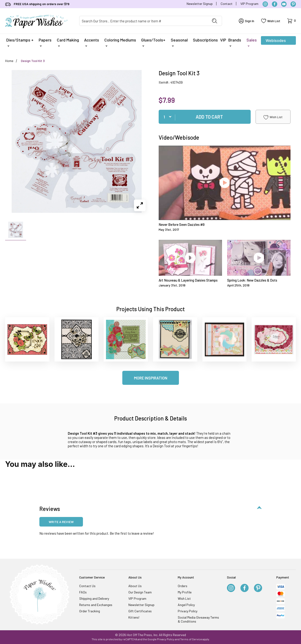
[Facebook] (275, 4)
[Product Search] (143, 21)
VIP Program (249, 4)
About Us (135, 586)
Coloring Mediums (120, 42)
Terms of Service (191, 639)
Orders (183, 586)
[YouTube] (284, 4)
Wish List (273, 117)
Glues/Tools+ (153, 42)
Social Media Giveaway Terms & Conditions (198, 619)
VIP (223, 40)
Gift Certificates (140, 611)
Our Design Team (140, 592)
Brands (235, 42)
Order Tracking (90, 611)
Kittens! (134, 617)
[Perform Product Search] (215, 21)
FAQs (83, 592)
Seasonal (179, 42)
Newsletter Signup (200, 4)
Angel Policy (186, 605)
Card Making (68, 42)
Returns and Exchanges (96, 605)
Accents (92, 42)
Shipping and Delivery (94, 598)
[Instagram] (265, 4)
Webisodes (276, 41)
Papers (45, 42)
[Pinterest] (293, 4)
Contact (227, 4)
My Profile (185, 592)
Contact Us (87, 586)
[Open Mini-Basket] (292, 21)
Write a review (61, 522)
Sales (252, 42)
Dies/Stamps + (20, 42)
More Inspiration (151, 378)
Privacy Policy (188, 611)
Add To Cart (209, 117)
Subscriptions (205, 40)
